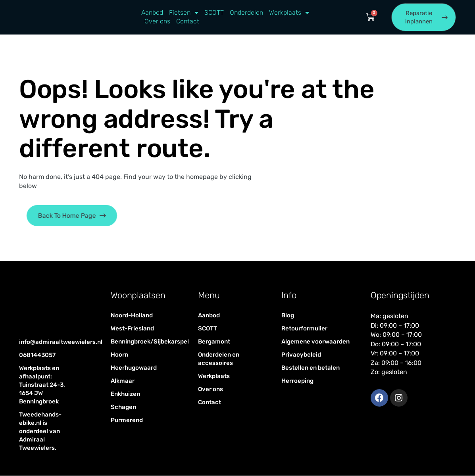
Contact (188, 22)
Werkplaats (289, 13)
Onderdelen (246, 13)
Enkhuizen (125, 394)
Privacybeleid (301, 355)
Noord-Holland (132, 316)
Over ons (157, 22)
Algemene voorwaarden (315, 342)
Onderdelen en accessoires (219, 359)
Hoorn (119, 355)
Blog (288, 316)
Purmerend (127, 420)
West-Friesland (132, 329)
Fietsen (184, 13)
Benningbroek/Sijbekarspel (146, 342)
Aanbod (152, 13)
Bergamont (214, 342)
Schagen (123, 407)
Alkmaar (123, 381)
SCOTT (214, 13)
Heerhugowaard (134, 368)
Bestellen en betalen (311, 368)
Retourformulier (304, 329)
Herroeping (297, 381)
